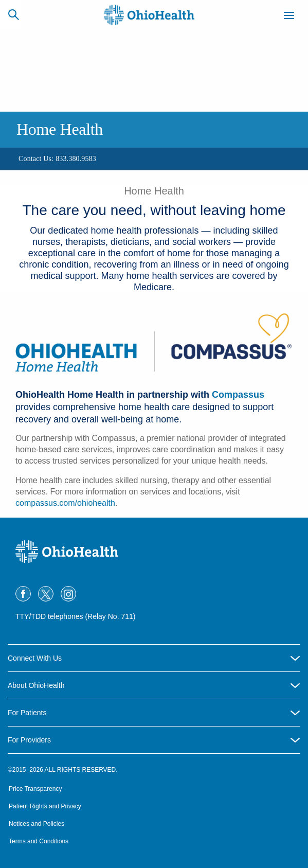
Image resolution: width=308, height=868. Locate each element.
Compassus (238, 395)
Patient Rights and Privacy (45, 806)
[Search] (13, 14)
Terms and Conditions (39, 841)
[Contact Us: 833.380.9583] (57, 159)
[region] (154, 159)
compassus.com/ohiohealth (65, 503)
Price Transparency (35, 789)
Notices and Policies (37, 824)
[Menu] (289, 17)
